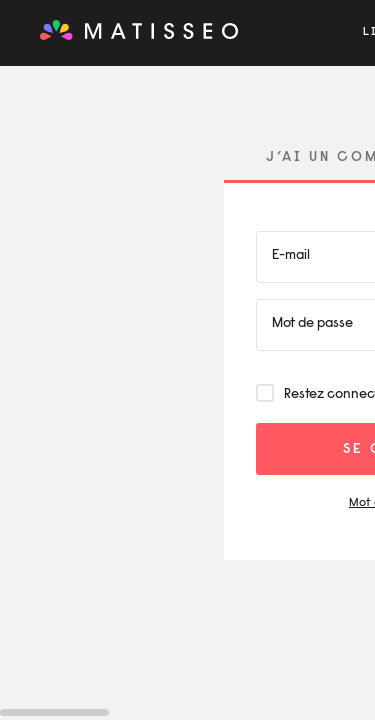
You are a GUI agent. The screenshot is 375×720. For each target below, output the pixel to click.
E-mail (291, 256)
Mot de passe (312, 324)
